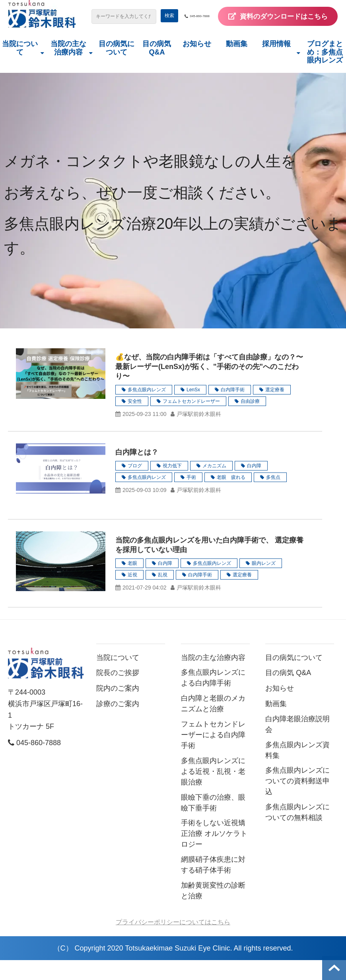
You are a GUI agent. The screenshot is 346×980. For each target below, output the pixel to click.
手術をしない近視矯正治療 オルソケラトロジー (214, 853)
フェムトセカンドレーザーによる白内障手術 (213, 754)
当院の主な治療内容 (68, 67)
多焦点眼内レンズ (147, 409)
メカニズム (214, 485)
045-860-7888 (266, 16)
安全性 (135, 421)
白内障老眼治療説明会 (297, 744)
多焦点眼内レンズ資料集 (297, 770)
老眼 (132, 583)
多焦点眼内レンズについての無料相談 (297, 832)
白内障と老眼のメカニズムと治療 (213, 723)
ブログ (135, 485)
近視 (132, 594)
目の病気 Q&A (157, 67)
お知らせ (197, 63)
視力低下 (172, 485)
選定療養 (275, 409)
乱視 (163, 594)
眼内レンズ (264, 583)
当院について (20, 67)
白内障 (254, 485)
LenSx (193, 409)
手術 (191, 497)
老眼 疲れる (231, 497)
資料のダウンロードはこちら (268, 36)
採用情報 (276, 63)
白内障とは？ (137, 472)
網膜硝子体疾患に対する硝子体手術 (213, 885)
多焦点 (273, 497)
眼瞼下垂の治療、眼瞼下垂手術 (213, 822)
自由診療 (250, 421)
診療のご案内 (118, 723)
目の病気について (117, 67)
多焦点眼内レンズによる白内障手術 (213, 698)
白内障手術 (233, 409)
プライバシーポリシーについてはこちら (173, 942)
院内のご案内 (118, 708)
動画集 (237, 63)
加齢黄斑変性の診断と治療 (213, 910)
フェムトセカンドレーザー (191, 421)
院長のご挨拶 (118, 693)
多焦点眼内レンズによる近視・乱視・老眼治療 (213, 791)
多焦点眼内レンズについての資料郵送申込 (297, 801)
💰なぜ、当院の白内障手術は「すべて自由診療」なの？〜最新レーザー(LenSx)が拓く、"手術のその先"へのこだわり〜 (209, 386)
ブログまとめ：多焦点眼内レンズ (325, 71)
